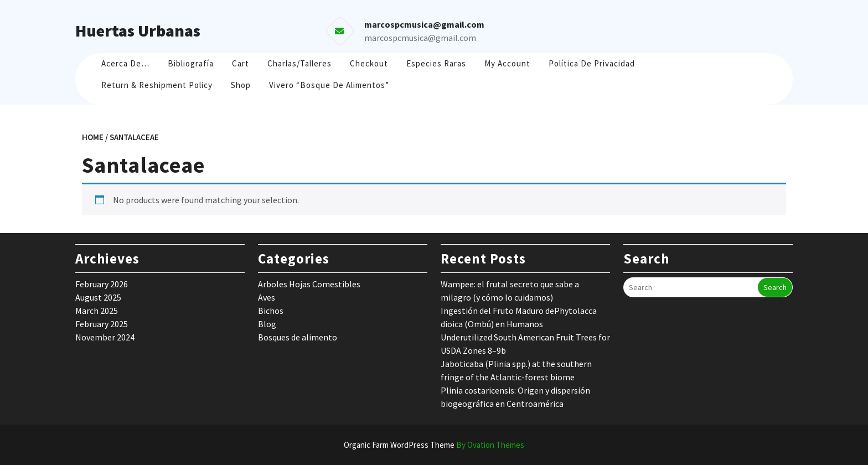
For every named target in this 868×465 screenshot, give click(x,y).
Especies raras (436, 63)
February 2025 (102, 324)
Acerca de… (125, 63)
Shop (241, 85)
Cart (241, 63)
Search (775, 287)
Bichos (271, 311)
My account (507, 63)
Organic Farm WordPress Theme (434, 445)
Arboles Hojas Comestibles (309, 284)
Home (93, 137)
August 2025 (98, 297)
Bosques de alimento (298, 337)
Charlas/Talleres (299, 63)
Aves (267, 297)
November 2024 (105, 337)
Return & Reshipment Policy (157, 85)
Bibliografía (191, 63)
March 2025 (97, 311)
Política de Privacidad (592, 63)
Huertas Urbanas (138, 30)
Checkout (369, 63)
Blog (267, 324)
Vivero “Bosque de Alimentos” (329, 85)
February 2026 (102, 284)
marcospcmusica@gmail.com (420, 38)
